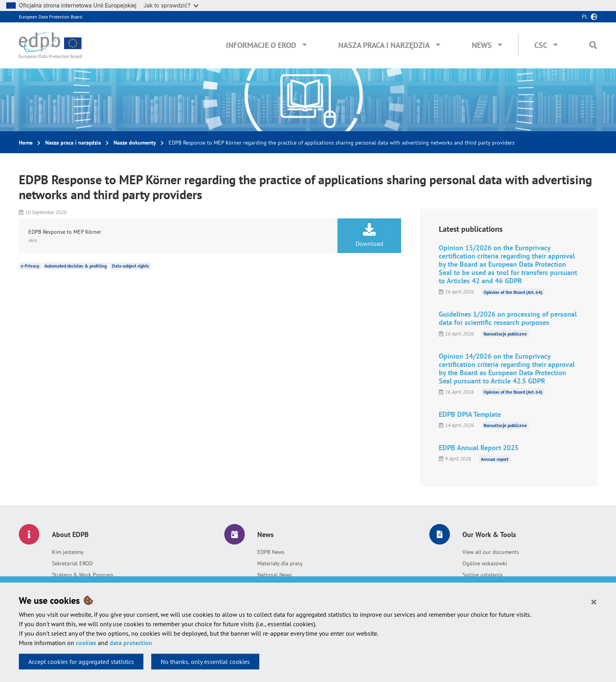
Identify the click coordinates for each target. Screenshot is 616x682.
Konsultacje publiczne (505, 334)
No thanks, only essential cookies (205, 662)
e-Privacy (30, 266)
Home (26, 143)
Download (369, 235)
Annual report (495, 459)
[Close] (594, 601)
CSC (541, 45)
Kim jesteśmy (68, 552)
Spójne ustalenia (482, 575)
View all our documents (491, 552)
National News (275, 575)
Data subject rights (130, 266)
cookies (86, 643)
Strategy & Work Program (82, 575)
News (482, 45)
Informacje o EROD (261, 45)
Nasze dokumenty (135, 143)
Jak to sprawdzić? (171, 5)
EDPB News (271, 552)
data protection (131, 643)
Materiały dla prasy (280, 563)
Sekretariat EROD (72, 563)
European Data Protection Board (50, 17)
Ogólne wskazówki (485, 563)
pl (585, 16)
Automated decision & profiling (75, 266)
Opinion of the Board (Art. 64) (513, 292)
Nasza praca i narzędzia (384, 45)
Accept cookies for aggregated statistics (81, 662)
